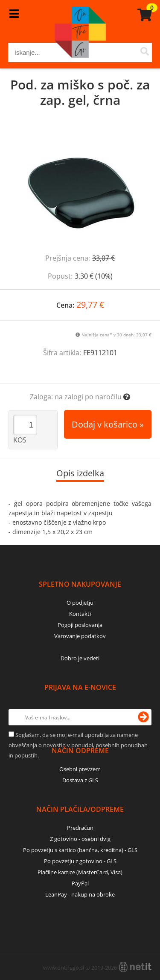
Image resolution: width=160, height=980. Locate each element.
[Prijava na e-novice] (143, 717)
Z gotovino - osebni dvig (80, 839)
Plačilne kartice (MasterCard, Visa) (80, 872)
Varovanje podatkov (80, 636)
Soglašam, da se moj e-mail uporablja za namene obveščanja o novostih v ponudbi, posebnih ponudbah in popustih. (78, 745)
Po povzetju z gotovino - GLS (80, 861)
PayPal (80, 883)
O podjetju (80, 603)
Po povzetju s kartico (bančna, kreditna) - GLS (80, 850)
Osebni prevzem (80, 769)
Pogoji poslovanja (80, 625)
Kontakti (80, 614)
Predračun (80, 828)
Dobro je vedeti (80, 658)
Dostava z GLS (80, 780)
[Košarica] (143, 15)
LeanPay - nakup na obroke (80, 894)
